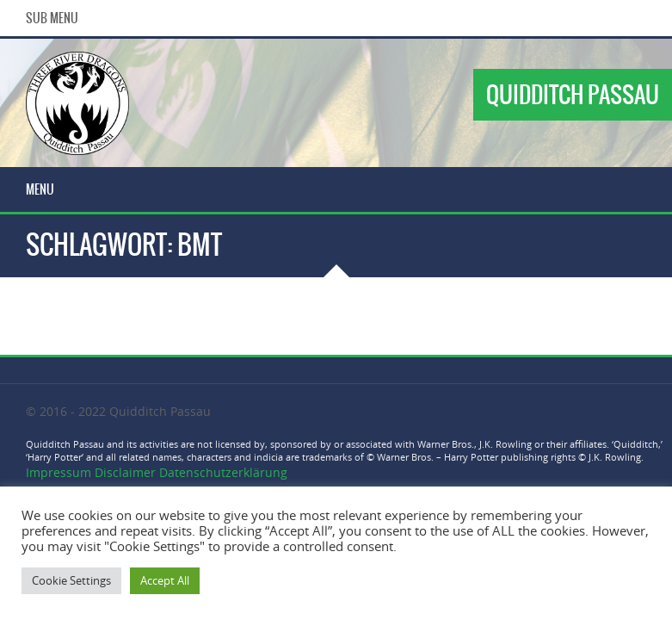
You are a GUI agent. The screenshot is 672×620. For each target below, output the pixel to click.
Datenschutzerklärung (223, 472)
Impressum (60, 472)
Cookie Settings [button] (71, 580)
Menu (40, 189)
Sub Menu (52, 18)
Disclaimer (125, 472)
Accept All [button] (165, 580)
